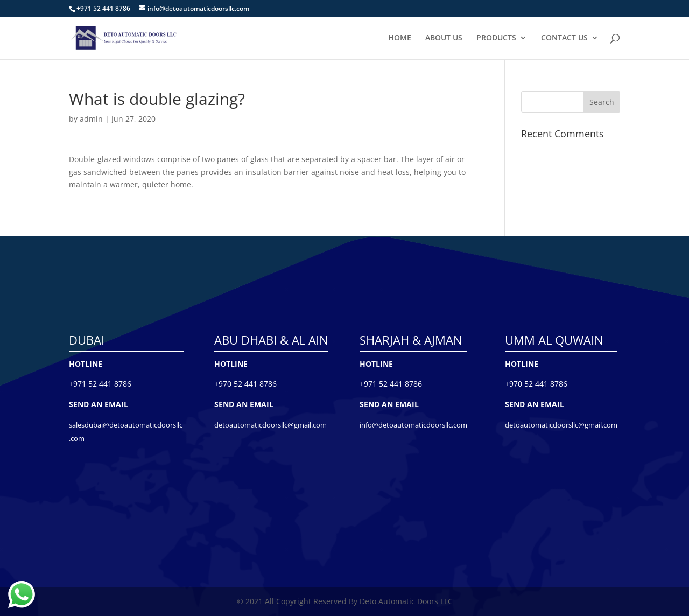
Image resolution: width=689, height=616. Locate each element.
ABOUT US (444, 38)
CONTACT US (564, 38)
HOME (400, 38)
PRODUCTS (496, 38)
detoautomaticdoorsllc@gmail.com (270, 425)
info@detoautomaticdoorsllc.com (413, 425)
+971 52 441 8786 (100, 384)
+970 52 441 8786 (245, 384)
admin (91, 119)
